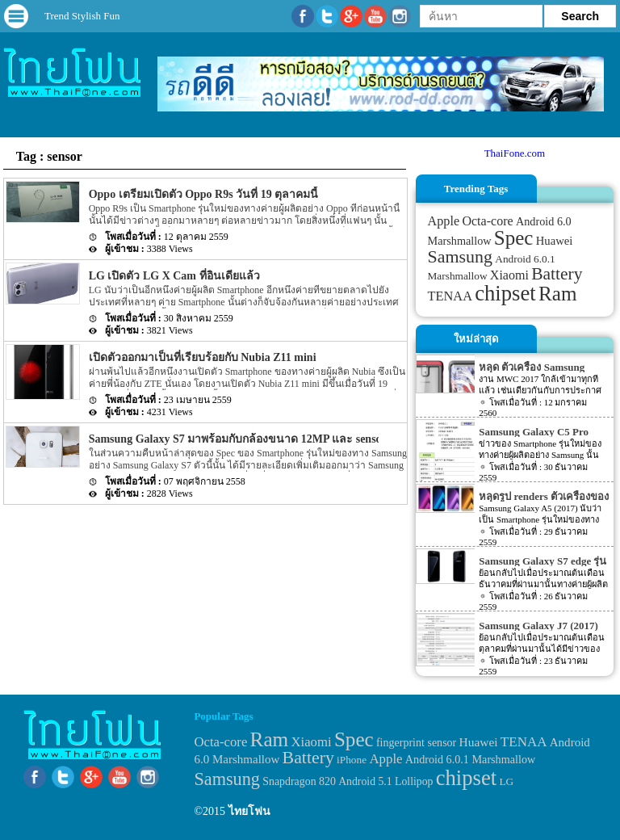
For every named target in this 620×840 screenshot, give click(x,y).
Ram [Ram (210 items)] (557, 294)
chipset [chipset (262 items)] (505, 293)
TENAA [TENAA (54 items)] (450, 296)
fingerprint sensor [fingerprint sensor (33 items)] (416, 742)
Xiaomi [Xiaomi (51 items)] (509, 275)
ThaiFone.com (515, 153)
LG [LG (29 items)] (506, 781)
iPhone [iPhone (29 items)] (352, 760)
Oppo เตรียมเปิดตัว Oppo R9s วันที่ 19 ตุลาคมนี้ (203, 194)
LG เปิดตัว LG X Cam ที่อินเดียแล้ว (174, 276)
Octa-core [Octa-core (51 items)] (487, 221)
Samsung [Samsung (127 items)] (461, 256)
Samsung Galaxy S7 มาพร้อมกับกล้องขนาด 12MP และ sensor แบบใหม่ (260, 439)
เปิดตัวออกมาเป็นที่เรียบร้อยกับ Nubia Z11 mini (203, 357)
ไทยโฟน (249, 811)
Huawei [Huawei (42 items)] (555, 241)
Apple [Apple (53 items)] (444, 221)
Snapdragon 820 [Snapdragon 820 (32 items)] (299, 781)
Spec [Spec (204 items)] (514, 238)
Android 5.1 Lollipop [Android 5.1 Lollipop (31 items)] (385, 781)
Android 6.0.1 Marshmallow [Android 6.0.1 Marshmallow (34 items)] (470, 759)
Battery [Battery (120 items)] (557, 274)
